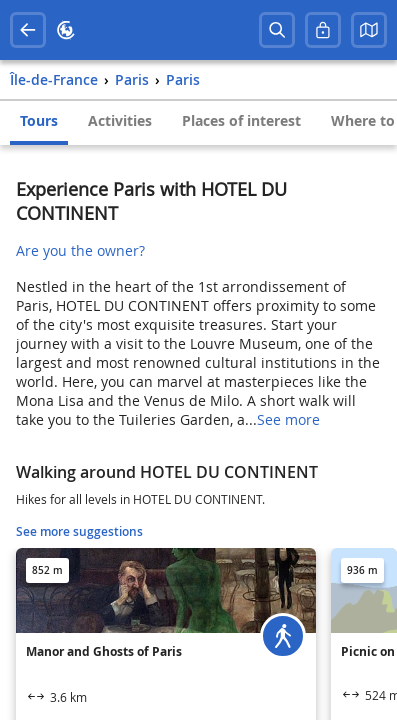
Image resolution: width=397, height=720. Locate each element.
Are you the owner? (80, 250)
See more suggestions (79, 531)
